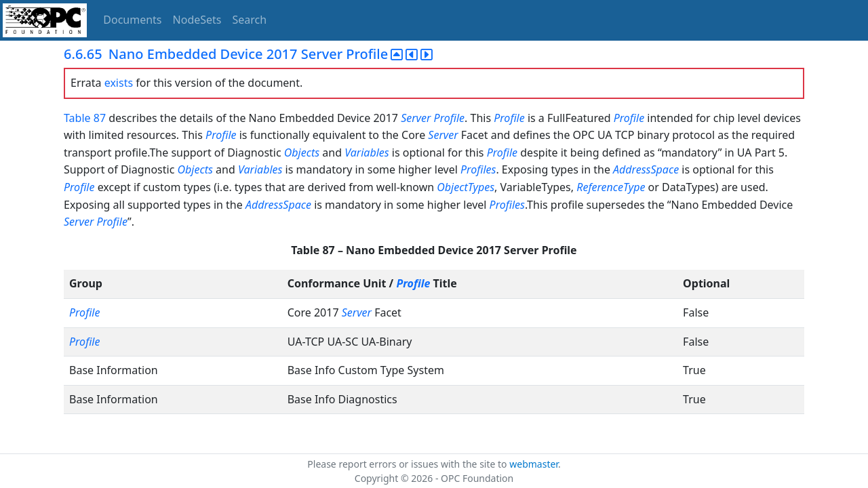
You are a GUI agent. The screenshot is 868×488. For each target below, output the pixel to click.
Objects (302, 152)
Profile (449, 118)
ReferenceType (611, 187)
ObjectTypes (466, 187)
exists (119, 83)
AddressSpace (646, 169)
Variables (367, 152)
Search (250, 20)
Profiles (478, 169)
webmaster (534, 464)
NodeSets (197, 20)
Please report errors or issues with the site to (408, 464)
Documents (132, 20)
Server (416, 118)
